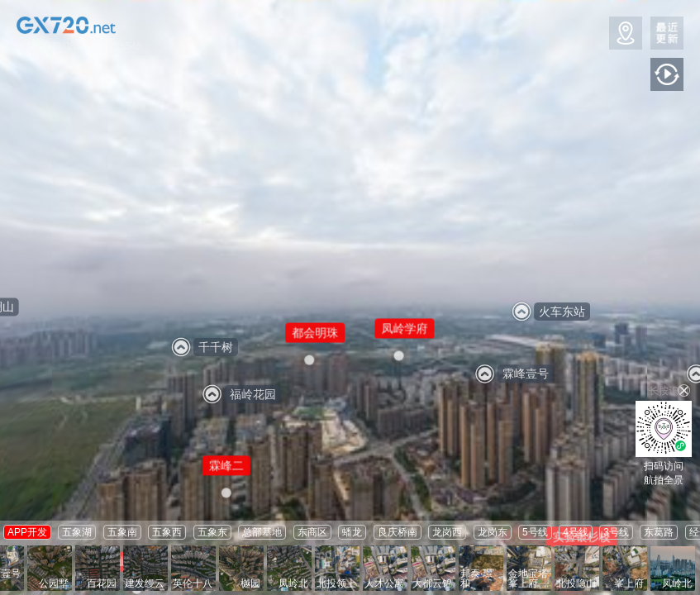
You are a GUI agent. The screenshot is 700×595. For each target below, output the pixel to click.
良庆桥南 (398, 532)
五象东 (212, 532)
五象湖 (77, 532)
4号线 (576, 532)
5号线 (535, 532)
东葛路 (659, 532)
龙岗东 (493, 532)
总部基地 (262, 532)
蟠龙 (352, 532)
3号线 (616, 532)
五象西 (167, 532)
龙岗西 (447, 532)
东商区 (312, 532)
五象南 (122, 532)
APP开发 (27, 532)
